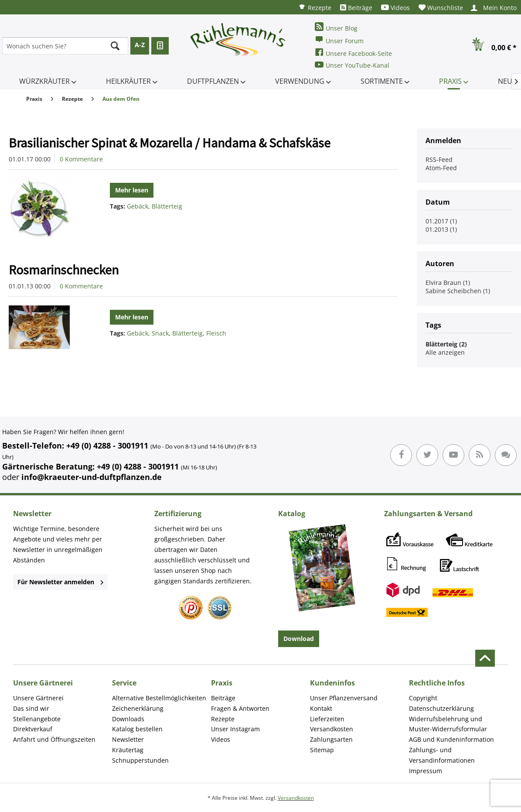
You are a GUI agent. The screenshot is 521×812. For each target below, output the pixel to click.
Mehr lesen (132, 190)
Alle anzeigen (445, 352)
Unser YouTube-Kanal (352, 65)
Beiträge (356, 8)
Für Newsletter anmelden (60, 582)
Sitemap (322, 750)
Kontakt (321, 708)
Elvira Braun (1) (448, 283)
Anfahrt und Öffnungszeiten (54, 739)
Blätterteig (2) (446, 344)
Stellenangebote (37, 719)
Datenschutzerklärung (441, 708)
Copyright (423, 698)
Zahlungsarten (331, 739)
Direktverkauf (33, 729)
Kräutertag (128, 750)
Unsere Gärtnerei (38, 698)
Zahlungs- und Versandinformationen (442, 755)
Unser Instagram (235, 729)
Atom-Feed (441, 168)
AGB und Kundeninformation (451, 739)
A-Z (140, 45)
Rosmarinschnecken (64, 270)
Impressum (426, 771)
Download (299, 639)
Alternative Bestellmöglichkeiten (159, 698)
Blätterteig (167, 206)
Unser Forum (339, 40)
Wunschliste (441, 8)
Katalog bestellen (137, 729)
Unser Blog (336, 27)
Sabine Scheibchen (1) (458, 291)
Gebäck (138, 206)
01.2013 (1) (441, 229)
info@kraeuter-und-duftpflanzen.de (92, 477)
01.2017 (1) (441, 221)
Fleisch (216, 333)
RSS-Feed (439, 159)
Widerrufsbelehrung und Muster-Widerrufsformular (448, 724)
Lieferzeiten (327, 719)
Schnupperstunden (140, 760)
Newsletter (128, 739)
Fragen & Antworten (240, 708)
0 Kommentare (81, 159)
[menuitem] (315, 7)
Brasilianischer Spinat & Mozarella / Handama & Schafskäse (170, 143)
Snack (160, 333)
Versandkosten (332, 729)
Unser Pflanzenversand (344, 698)
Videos (395, 8)
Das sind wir (31, 708)
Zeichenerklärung (138, 708)
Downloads (128, 719)
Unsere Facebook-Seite (353, 53)
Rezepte (315, 7)
